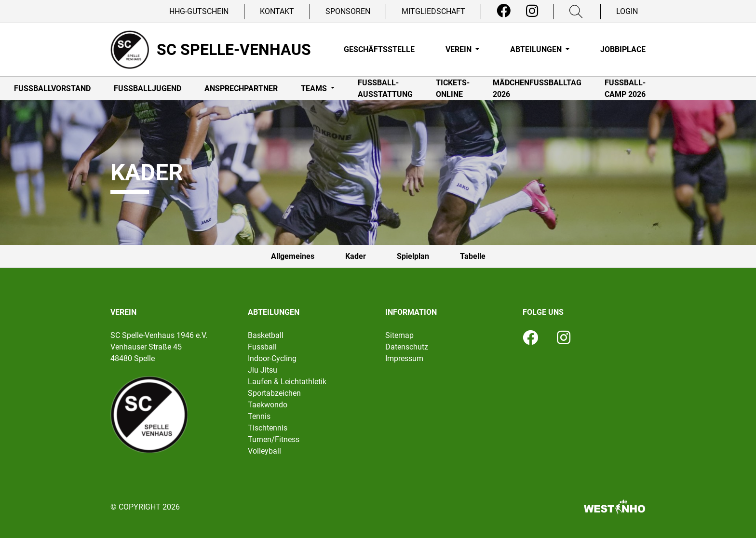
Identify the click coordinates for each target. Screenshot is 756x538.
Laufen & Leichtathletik (287, 382)
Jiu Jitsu (263, 370)
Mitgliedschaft (433, 11)
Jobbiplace (623, 49)
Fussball (262, 347)
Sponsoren (348, 11)
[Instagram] (532, 11)
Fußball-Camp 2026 (625, 88)
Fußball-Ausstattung (385, 88)
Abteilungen (537, 49)
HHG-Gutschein (199, 11)
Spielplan (413, 256)
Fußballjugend (148, 88)
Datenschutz (407, 347)
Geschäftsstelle (379, 49)
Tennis (259, 416)
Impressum (404, 358)
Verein (459, 49)
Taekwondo (268, 405)
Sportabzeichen (274, 393)
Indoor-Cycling (272, 358)
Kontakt (277, 11)
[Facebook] (504, 11)
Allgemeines (293, 256)
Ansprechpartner (241, 88)
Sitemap (399, 335)
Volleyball (264, 451)
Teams (315, 88)
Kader (356, 256)
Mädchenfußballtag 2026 (537, 88)
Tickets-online (453, 88)
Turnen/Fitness (274, 439)
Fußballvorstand (52, 88)
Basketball (266, 335)
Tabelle (473, 256)
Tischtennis (268, 428)
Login (627, 11)
